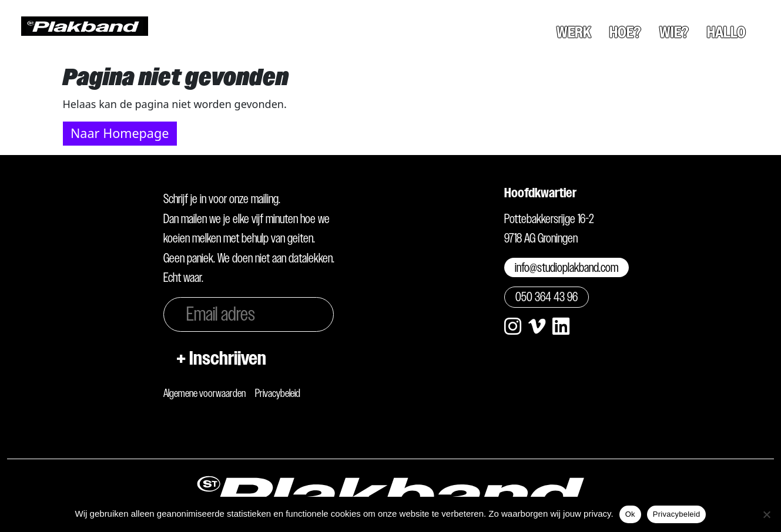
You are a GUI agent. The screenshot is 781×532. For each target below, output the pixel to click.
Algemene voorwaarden (205, 393)
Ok (630, 514)
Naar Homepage (120, 133)
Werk (574, 32)
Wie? (674, 32)
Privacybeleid (278, 393)
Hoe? (625, 32)
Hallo (726, 32)
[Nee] (766, 514)
